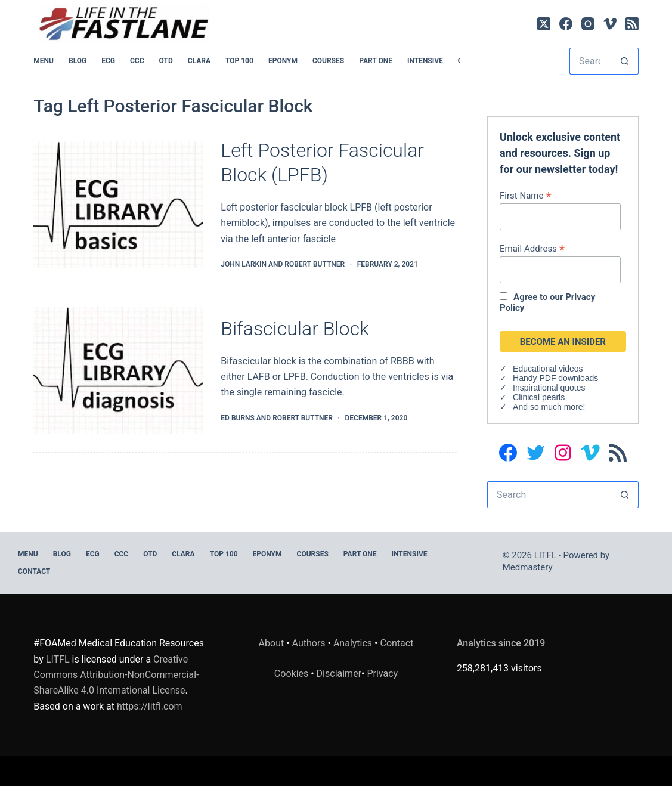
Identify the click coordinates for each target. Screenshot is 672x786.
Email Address (532, 248)
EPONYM (283, 61)
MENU (44, 61)
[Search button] (625, 61)
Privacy (382, 674)
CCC (137, 61)
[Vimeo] (610, 24)
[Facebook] (566, 24)
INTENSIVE (425, 61)
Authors (309, 643)
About (272, 643)
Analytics (353, 643)
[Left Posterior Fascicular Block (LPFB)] (118, 204)
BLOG (78, 61)
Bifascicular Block (295, 329)
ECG (108, 61)
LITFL (58, 659)
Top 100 (239, 61)
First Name (526, 195)
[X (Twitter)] (544, 24)
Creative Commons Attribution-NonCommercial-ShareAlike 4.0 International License (116, 675)
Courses (328, 61)
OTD (166, 61)
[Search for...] (591, 61)
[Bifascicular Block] (118, 371)
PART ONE (376, 61)
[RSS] (632, 24)
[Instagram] (588, 24)
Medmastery (528, 567)
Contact (34, 571)
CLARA (199, 61)
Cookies (292, 674)
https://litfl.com (150, 706)
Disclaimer (339, 674)
